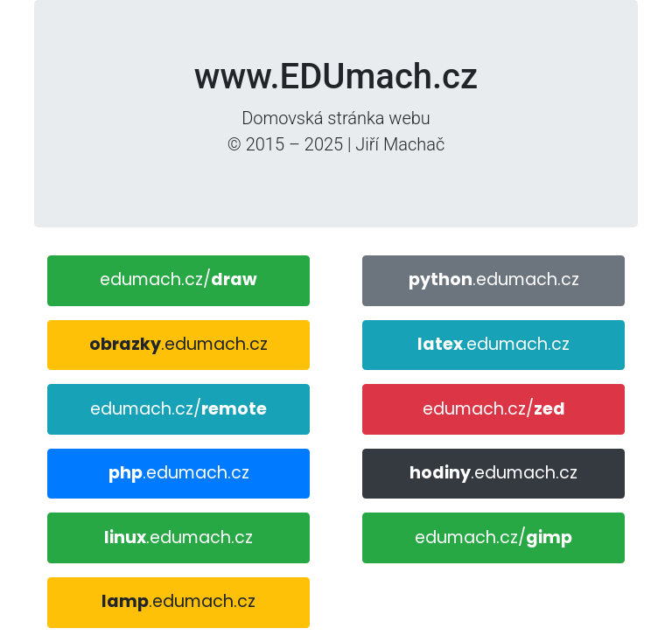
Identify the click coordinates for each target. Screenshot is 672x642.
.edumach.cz (178, 344)
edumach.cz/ (178, 279)
